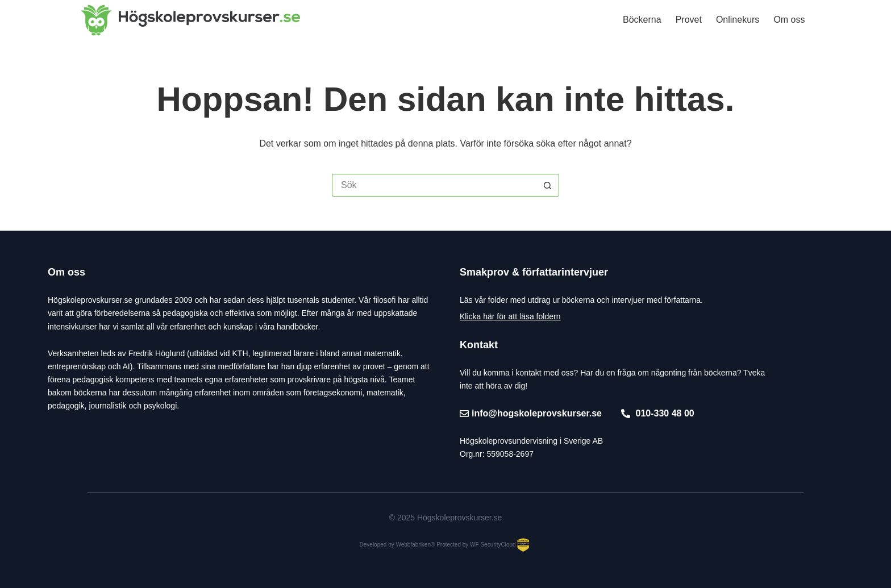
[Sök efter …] (434, 185)
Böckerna (642, 20)
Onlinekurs (738, 20)
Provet (689, 20)
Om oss (789, 20)
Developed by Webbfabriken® (397, 545)
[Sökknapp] (548, 185)
